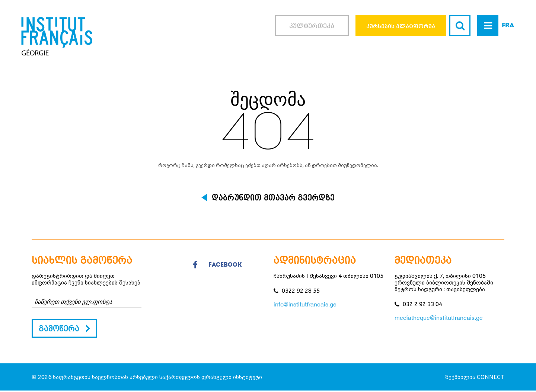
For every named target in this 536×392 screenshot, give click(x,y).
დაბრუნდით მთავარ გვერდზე (273, 197)
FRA (508, 25)
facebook (217, 265)
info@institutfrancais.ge (305, 304)
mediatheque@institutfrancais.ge (439, 318)
